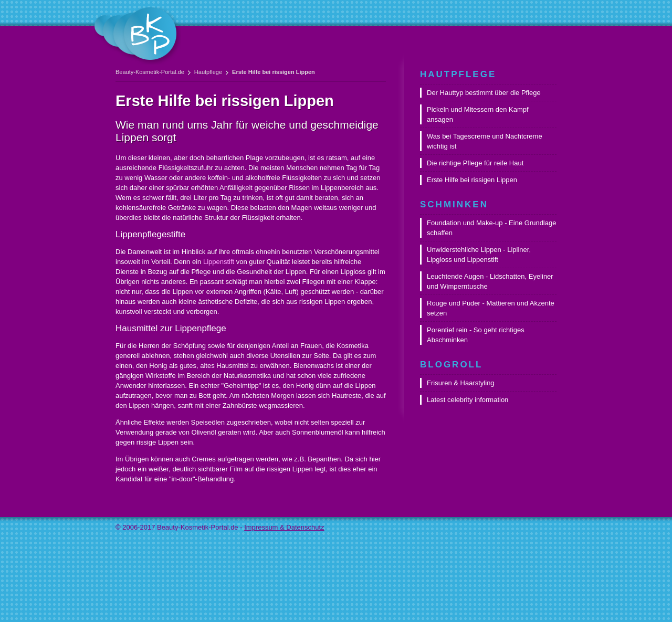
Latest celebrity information (468, 400)
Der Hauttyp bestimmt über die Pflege (484, 93)
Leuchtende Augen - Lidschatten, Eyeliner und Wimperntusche (490, 281)
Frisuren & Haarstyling (461, 383)
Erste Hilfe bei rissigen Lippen (472, 180)
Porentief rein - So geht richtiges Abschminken (476, 335)
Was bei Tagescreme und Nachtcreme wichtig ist (485, 141)
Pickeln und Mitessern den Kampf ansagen (478, 114)
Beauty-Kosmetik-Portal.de (150, 72)
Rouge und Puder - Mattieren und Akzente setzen (491, 308)
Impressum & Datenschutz (284, 527)
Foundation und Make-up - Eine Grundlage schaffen (491, 228)
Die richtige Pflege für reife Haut (475, 163)
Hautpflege (208, 72)
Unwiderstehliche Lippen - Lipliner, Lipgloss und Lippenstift (479, 255)
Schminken (454, 204)
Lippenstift (219, 262)
